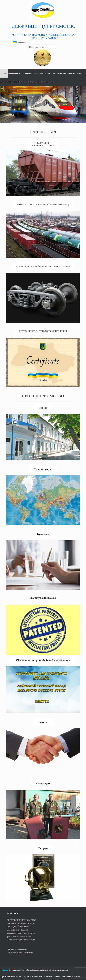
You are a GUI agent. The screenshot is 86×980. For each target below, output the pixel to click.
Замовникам (15, 82)
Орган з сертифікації (54, 73)
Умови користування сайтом (42, 82)
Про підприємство (16, 73)
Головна (4, 73)
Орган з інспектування (73, 73)
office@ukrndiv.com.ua (25, 940)
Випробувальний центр (34, 73)
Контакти (25, 82)
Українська (19, 42)
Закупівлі (4, 82)
